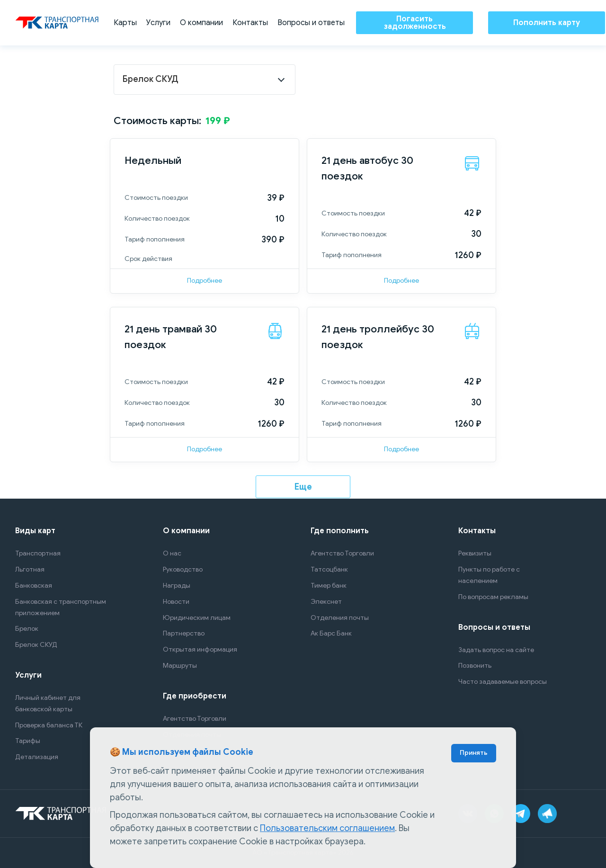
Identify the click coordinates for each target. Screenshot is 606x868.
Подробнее (205, 281)
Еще (303, 487)
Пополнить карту (547, 23)
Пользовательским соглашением (327, 828)
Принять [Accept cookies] (474, 753)
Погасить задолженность (415, 23)
